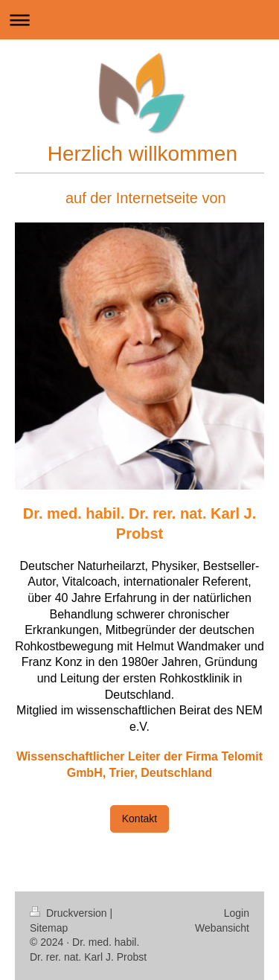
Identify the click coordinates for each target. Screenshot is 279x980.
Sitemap (49, 928)
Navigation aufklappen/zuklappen (139, 20)
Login (237, 913)
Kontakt (139, 819)
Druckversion (70, 913)
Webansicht (222, 928)
